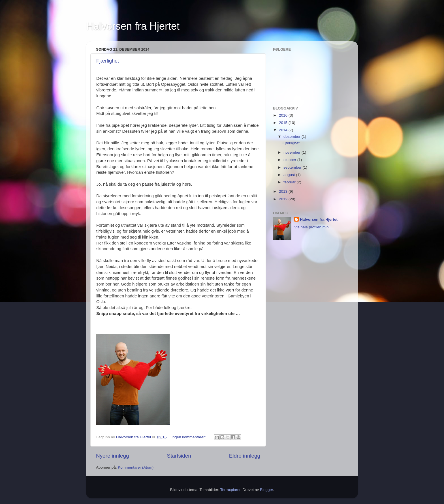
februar (290, 182)
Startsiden (179, 456)
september (293, 167)
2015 (284, 123)
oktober (290, 160)
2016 (284, 115)
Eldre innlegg (245, 456)
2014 (284, 130)
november (293, 152)
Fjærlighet (108, 61)
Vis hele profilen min (311, 227)
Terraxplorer (230, 490)
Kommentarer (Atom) (136, 467)
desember (293, 137)
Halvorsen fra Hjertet (133, 26)
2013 (284, 191)
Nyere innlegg (113, 456)
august (290, 175)
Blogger (266, 490)
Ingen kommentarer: (189, 437)
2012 (284, 199)
